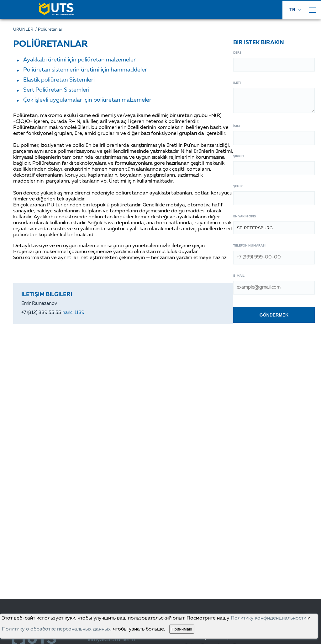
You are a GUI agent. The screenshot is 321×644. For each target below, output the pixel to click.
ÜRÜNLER (26, 30)
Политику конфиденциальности (268, 618)
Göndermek (274, 315)
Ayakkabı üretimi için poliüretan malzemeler (79, 60)
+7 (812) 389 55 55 (53, 313)
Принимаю (182, 629)
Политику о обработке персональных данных (56, 629)
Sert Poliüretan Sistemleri (56, 90)
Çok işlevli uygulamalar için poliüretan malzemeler (87, 100)
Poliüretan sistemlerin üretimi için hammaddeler (85, 70)
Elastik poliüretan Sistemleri (59, 80)
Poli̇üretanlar (50, 30)
